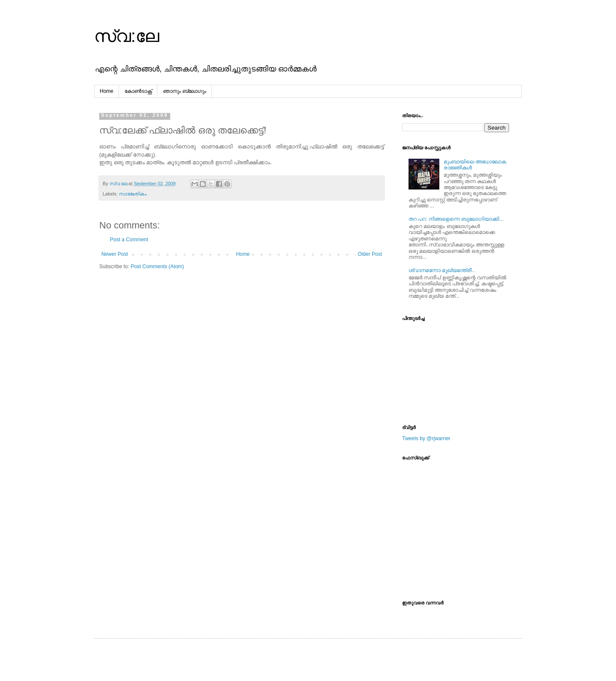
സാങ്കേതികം (133, 194)
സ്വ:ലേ (127, 36)
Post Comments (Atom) (157, 266)
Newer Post (115, 254)
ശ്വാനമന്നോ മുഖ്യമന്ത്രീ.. (442, 270)
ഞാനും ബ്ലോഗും (185, 91)
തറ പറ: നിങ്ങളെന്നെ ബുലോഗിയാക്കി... (456, 219)
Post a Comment (129, 240)
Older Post (370, 254)
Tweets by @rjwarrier (426, 438)
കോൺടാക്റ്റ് (138, 91)
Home (107, 91)
